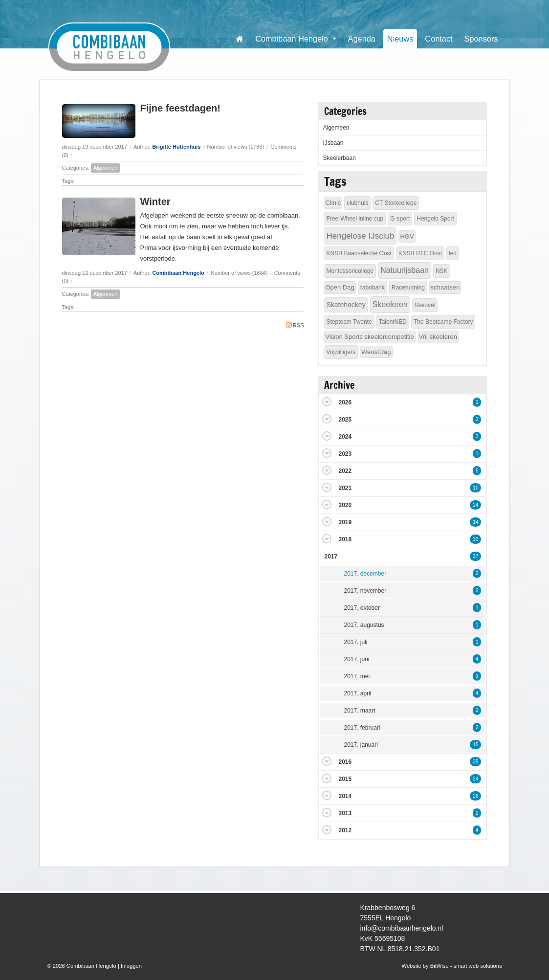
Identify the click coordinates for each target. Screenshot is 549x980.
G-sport (400, 219)
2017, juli (355, 642)
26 (475, 796)
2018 (345, 539)
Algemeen (106, 168)
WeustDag (376, 352)
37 (475, 556)
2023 (345, 454)
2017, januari (361, 745)
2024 (345, 437)
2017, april (357, 693)
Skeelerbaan (339, 158)
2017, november (365, 591)
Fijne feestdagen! (180, 108)
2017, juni (356, 659)
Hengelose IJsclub (360, 236)
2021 (345, 488)
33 (475, 539)
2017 (331, 557)
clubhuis (357, 203)
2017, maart (359, 711)
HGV (407, 236)
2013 (345, 813)
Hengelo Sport (435, 219)
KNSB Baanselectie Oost (359, 253)
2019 (345, 522)
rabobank (373, 288)
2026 (345, 402)
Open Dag (340, 287)
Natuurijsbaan (405, 270)
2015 (345, 779)
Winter (155, 201)
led (453, 253)
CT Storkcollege (396, 203)
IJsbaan (333, 143)
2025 (345, 420)
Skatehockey (346, 305)
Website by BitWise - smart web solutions (452, 966)
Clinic (333, 203)
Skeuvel (425, 305)
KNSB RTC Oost (420, 253)
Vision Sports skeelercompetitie (369, 337)
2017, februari (362, 728)
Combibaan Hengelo (178, 273)
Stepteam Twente (349, 322)
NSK (442, 271)
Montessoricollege (350, 271)
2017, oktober (362, 608)
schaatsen (445, 287)
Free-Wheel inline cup (355, 219)
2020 (345, 505)
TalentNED (393, 322)
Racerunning (408, 288)
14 (475, 522)
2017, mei (357, 676)
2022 (345, 471)
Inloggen (131, 966)
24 (475, 505)
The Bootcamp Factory (443, 322)
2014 (345, 796)
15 (475, 745)
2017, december (365, 574)
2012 (345, 830)
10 (475, 488)
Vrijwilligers (341, 352)
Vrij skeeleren (438, 337)
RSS (295, 325)
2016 (345, 762)
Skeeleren (390, 304)
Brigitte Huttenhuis (176, 147)
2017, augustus (364, 625)
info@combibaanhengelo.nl (402, 928)
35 (475, 762)
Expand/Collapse (327, 402)
